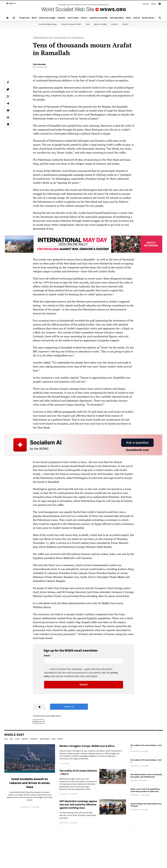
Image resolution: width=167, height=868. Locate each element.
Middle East (39, 722)
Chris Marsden (39, 64)
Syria (54, 739)
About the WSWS (100, 24)
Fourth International (48, 24)
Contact (146, 4)
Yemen (60, 739)
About (154, 4)
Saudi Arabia (45, 739)
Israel (17, 739)
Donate (125, 24)
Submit (83, 685)
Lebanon (25, 739)
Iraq (6, 739)
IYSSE (88, 24)
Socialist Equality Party (71, 24)
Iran (11, 739)
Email (47, 656)
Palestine (34, 739)
